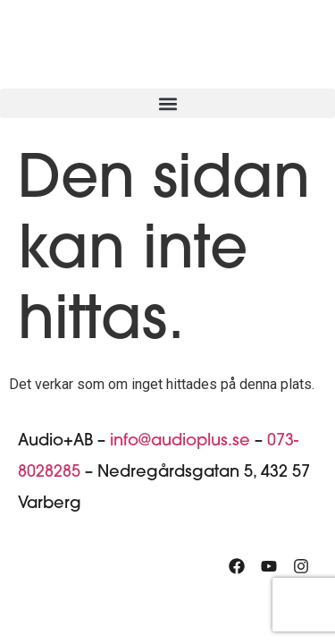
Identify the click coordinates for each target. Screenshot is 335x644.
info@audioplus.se (180, 441)
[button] (167, 103)
